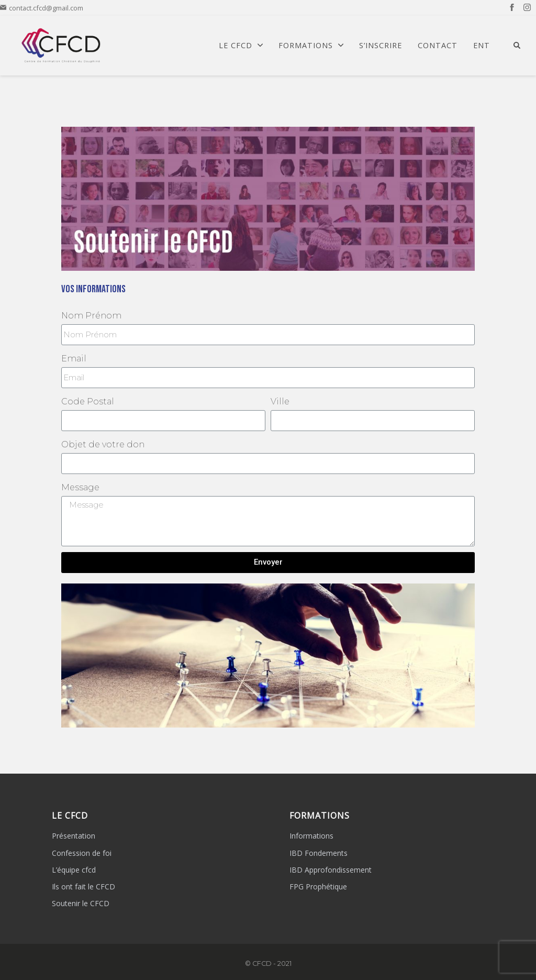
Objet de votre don (103, 444)
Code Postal (88, 401)
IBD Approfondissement (331, 870)
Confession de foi (82, 853)
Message (80, 487)
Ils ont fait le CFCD (83, 887)
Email (74, 359)
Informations (311, 836)
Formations (311, 46)
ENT (482, 46)
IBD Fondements (319, 853)
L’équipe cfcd (74, 870)
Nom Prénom (91, 316)
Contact (438, 46)
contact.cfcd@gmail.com (42, 8)
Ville (280, 401)
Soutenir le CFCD (81, 903)
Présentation (74, 836)
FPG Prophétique (318, 887)
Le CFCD (241, 46)
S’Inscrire (381, 46)
